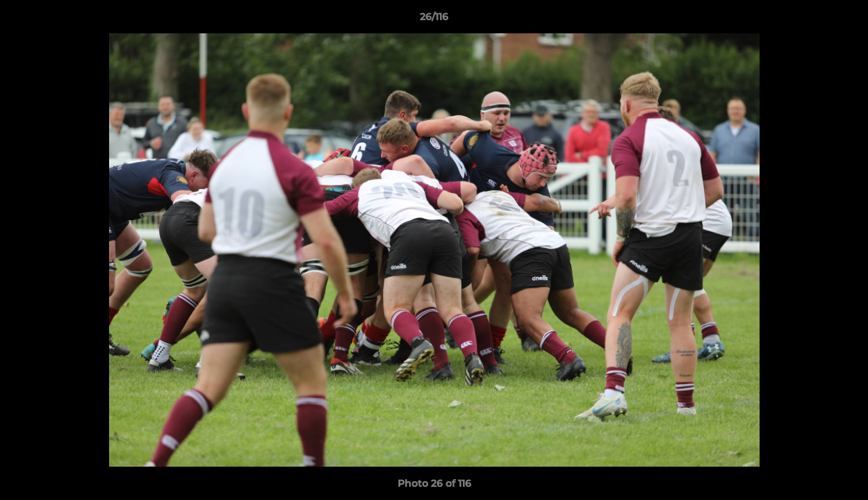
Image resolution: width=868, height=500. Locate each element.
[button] (843, 20)
